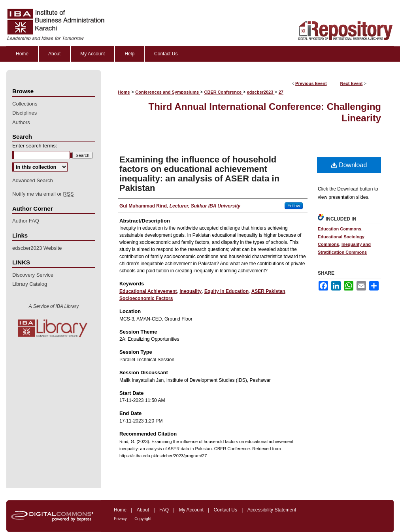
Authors (21, 122)
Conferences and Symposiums (168, 92)
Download (349, 165)
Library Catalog (30, 284)
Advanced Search (33, 180)
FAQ (164, 510)
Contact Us (225, 510)
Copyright (143, 519)
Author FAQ (26, 221)
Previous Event (311, 83)
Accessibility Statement (272, 510)
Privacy (120, 519)
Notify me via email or (43, 194)
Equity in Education (226, 291)
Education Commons (340, 229)
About (143, 510)
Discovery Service (33, 275)
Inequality (191, 291)
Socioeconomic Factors (146, 298)
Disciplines (25, 113)
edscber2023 (261, 92)
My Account (191, 510)
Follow (294, 206)
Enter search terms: (35, 146)
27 (281, 92)
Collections (25, 104)
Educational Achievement (148, 291)
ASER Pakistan (268, 291)
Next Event (352, 83)
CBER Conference (223, 92)
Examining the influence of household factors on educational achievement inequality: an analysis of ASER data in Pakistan (199, 174)
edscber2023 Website (37, 248)
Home (124, 92)
